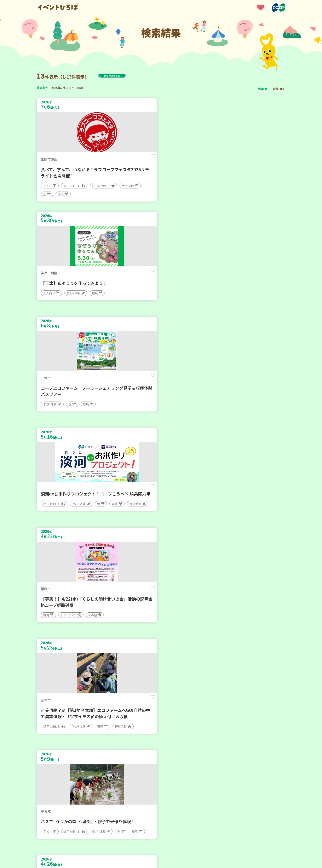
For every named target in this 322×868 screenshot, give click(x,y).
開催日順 (278, 89)
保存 (106, 160)
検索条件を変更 (122, 75)
